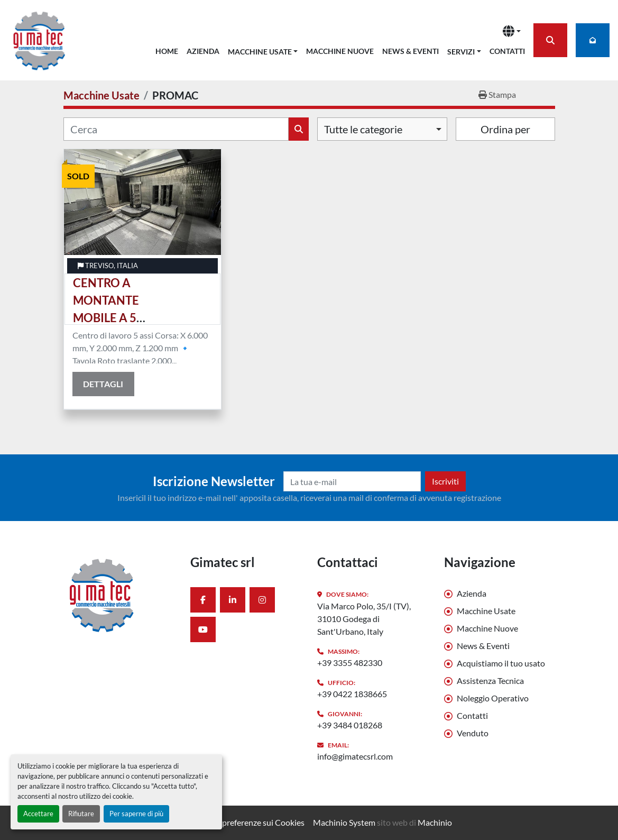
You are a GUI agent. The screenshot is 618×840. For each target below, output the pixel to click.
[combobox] (382, 129)
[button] (263, 49)
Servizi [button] (461, 52)
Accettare (38, 814)
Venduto (473, 733)
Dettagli (103, 384)
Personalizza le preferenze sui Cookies (236, 822)
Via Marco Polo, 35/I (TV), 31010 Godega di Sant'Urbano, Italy (364, 619)
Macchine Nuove (340, 51)
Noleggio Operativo (493, 698)
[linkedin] (233, 600)
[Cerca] (176, 129)
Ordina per (505, 129)
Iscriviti (445, 481)
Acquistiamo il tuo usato (501, 663)
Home (167, 51)
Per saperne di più (136, 814)
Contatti (507, 51)
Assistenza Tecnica (490, 681)
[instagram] (262, 600)
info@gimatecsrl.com (355, 756)
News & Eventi (411, 51)
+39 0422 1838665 (352, 694)
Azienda (203, 51)
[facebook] (203, 600)
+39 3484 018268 (350, 725)
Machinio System (344, 822)
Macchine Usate (260, 52)
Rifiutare (81, 814)
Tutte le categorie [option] (363, 129)
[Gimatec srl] (119, 595)
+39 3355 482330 (350, 663)
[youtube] (203, 629)
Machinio (435, 822)
